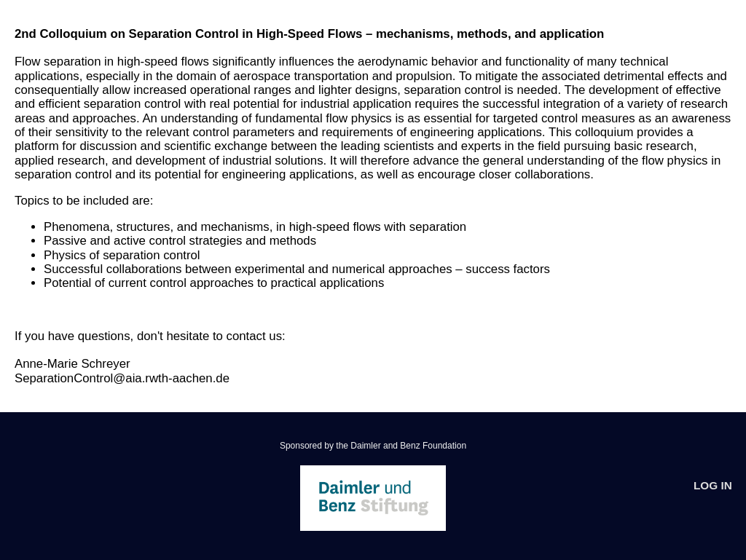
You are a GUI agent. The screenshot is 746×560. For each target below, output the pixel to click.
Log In (713, 485)
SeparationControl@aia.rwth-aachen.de (122, 378)
